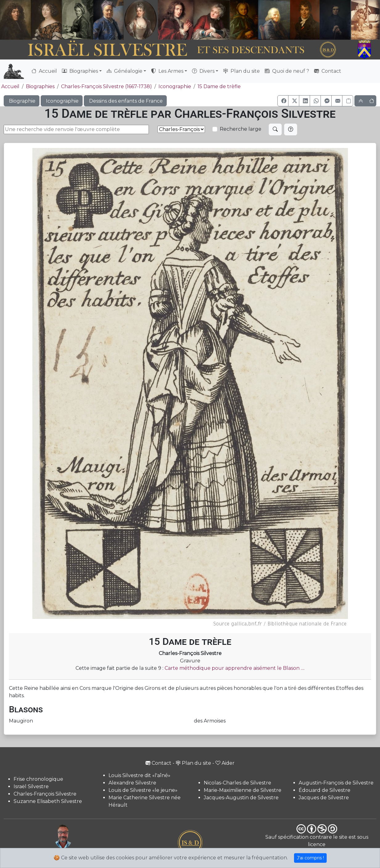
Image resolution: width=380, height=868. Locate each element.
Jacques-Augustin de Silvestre (241, 798)
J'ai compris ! (310, 858)
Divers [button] (203, 71)
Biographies (40, 86)
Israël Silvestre (31, 786)
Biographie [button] (22, 101)
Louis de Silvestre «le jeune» (143, 790)
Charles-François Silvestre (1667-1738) (106, 86)
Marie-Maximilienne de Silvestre (243, 790)
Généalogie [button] (125, 71)
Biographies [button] (80, 71)
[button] (283, 101)
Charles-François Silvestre (45, 794)
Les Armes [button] (167, 71)
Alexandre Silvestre (132, 783)
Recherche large (241, 129)
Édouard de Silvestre (325, 790)
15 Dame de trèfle (219, 86)
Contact (328, 71)
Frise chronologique (38, 779)
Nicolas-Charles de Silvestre (237, 783)
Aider (225, 763)
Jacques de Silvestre (324, 798)
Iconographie (175, 86)
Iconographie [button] (62, 101)
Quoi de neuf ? (287, 71)
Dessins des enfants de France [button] (125, 101)
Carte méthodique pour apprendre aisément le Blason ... (234, 668)
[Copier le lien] (348, 101)
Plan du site (241, 71)
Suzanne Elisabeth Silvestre (48, 801)
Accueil (44, 71)
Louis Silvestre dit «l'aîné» (139, 775)
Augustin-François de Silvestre (336, 783)
